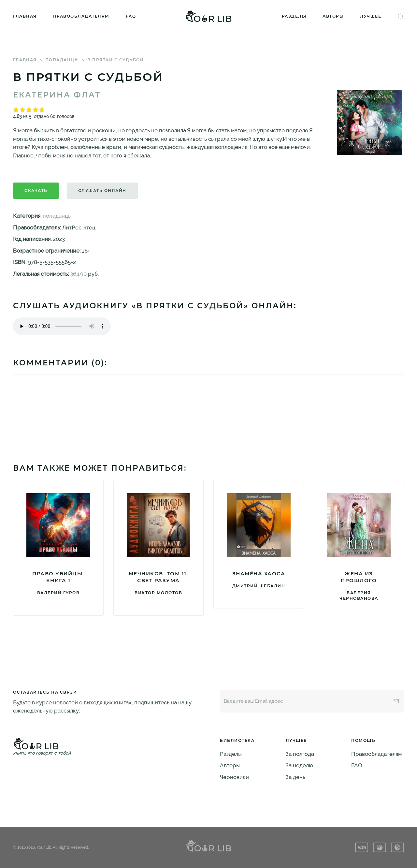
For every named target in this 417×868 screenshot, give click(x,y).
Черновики (234, 777)
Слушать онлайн (102, 191)
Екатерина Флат (57, 95)
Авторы (333, 16)
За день (295, 777)
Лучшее (371, 16)
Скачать (36, 191)
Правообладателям (81, 16)
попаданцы (62, 60)
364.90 (78, 274)
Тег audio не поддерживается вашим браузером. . (62, 326)
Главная (25, 16)
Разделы (294, 16)
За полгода (300, 754)
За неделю (299, 765)
